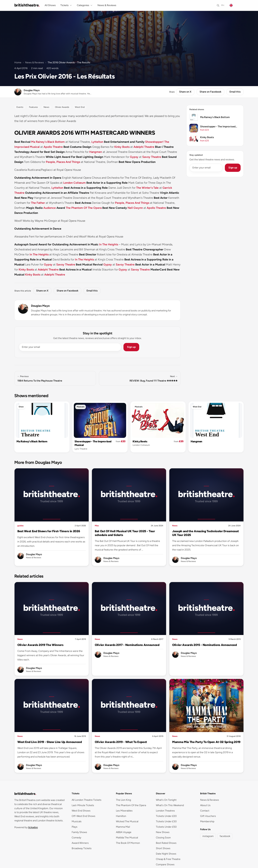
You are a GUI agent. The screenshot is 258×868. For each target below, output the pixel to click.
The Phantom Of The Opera (84, 208)
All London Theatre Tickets (87, 800)
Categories (85, 5)
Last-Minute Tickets (83, 805)
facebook (225, 836)
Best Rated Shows (166, 843)
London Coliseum (74, 183)
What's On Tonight (166, 800)
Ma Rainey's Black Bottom (48, 142)
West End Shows (81, 811)
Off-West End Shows (83, 816)
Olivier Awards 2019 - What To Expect (121, 742)
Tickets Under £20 (166, 816)
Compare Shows (165, 865)
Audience (50, 208)
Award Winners (80, 843)
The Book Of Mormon (128, 843)
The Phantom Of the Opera (131, 805)
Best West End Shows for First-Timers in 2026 (49, 531)
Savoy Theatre (152, 157)
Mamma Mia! (123, 827)
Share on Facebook (210, 92)
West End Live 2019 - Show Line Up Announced (50, 742)
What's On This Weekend (170, 805)
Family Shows (79, 832)
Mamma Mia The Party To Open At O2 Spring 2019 (206, 742)
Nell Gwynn (135, 208)
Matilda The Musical (127, 838)
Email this (235, 92)
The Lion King (123, 800)
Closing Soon (163, 838)
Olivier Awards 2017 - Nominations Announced (127, 645)
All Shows (50, 5)
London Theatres (165, 811)
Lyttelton (97, 142)
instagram (208, 836)
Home (18, 63)
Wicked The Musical (127, 821)
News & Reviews (107, 5)
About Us (205, 805)
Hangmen (96, 152)
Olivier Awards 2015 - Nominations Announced (205, 645)
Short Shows (163, 848)
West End (197, 407)
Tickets (66, 5)
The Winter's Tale (147, 188)
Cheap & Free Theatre (168, 859)
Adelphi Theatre (144, 147)
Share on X (185, 92)
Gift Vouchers (208, 816)
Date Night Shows (166, 854)
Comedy (76, 838)
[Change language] (235, 5)
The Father (38, 203)
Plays (75, 827)
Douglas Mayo (40, 306)
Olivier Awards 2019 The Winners (40, 645)
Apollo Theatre (53, 147)
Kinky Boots (122, 147)
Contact (205, 811)
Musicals (81, 407)
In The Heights (109, 244)
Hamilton (121, 816)
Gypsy (134, 157)
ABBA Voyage (124, 832)
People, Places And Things (63, 162)
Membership (207, 821)
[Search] (220, 5)
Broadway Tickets (82, 848)
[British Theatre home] (27, 5)
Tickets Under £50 (166, 827)
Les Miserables (124, 811)
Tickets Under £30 (166, 821)
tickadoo (33, 827)
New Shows (163, 832)
